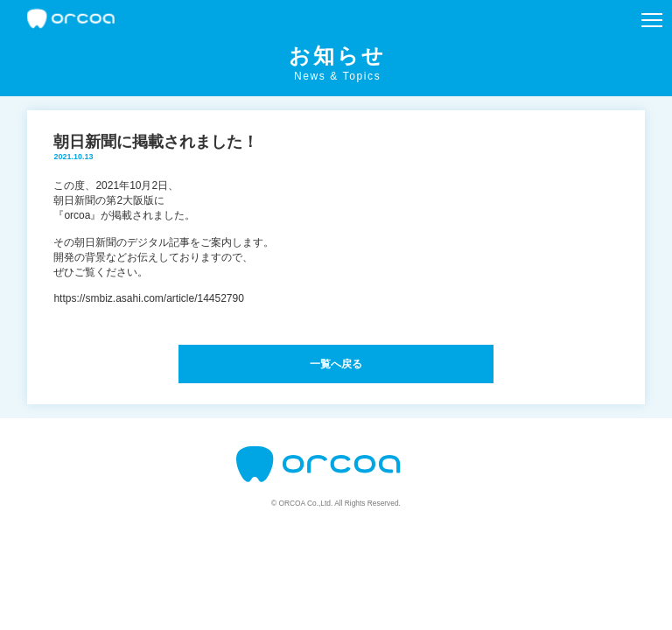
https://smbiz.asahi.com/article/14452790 (148, 298)
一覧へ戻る (336, 364)
